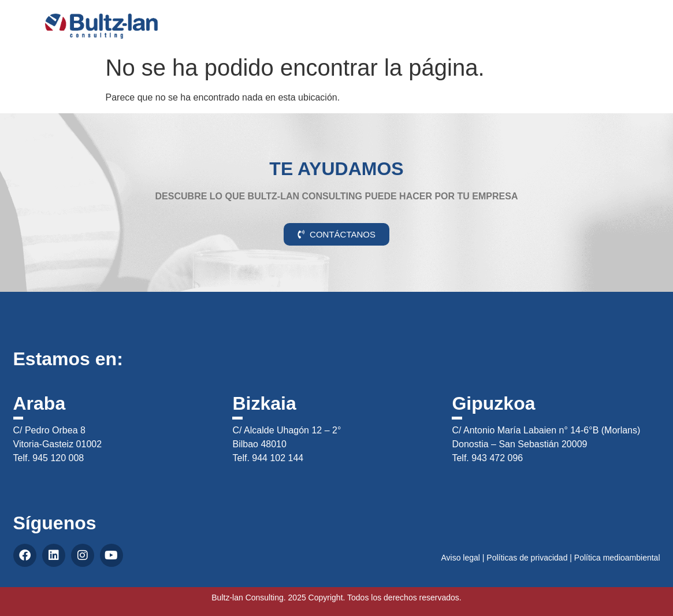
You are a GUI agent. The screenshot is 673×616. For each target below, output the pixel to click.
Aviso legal (460, 558)
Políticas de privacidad (527, 558)
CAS (629, 19)
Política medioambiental (617, 558)
